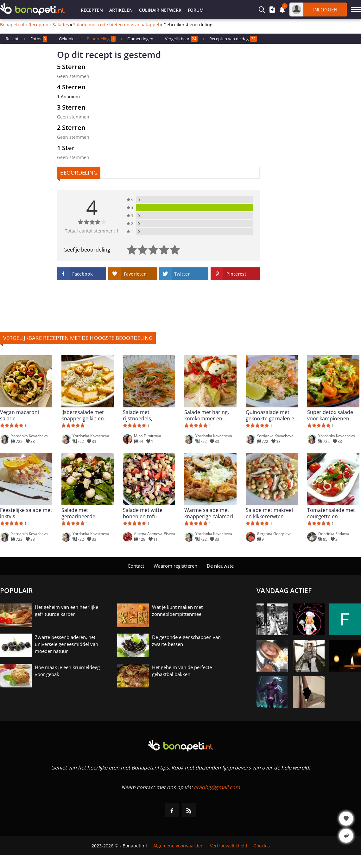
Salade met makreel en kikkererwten (269, 513)
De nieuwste (220, 566)
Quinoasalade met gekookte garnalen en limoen (272, 415)
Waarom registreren (175, 566)
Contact (136, 566)
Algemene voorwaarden (178, 846)
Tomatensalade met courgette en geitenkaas (331, 513)
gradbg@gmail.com (217, 787)
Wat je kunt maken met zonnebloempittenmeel (177, 610)
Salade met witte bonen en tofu (143, 513)
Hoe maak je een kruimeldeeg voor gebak (67, 671)
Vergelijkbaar (181, 39)
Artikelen (121, 10)
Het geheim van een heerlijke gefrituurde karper (66, 610)
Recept (12, 39)
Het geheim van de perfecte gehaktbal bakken (182, 671)
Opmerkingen (140, 39)
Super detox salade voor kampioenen (330, 415)
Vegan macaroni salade (19, 415)
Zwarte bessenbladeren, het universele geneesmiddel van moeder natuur (66, 644)
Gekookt (67, 39)
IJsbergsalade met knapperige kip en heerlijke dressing (83, 415)
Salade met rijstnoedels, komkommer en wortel (142, 415)
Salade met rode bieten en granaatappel (116, 25)
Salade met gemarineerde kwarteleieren (78, 513)
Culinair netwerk (160, 10)
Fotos (39, 39)
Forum (196, 10)
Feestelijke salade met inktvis (26, 513)
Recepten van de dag (233, 39)
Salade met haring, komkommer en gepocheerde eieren (208, 415)
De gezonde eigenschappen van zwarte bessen (186, 641)
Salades (61, 25)
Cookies (262, 846)
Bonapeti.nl (12, 25)
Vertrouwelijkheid (229, 846)
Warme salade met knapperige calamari (209, 513)
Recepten (92, 10)
